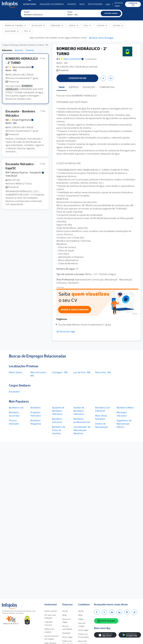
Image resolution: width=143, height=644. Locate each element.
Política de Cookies (49, 630)
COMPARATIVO (107, 87)
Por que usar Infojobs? (50, 616)
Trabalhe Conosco (49, 623)
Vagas (81, 619)
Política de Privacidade (84, 636)
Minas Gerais (15, 372)
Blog (82, 4)
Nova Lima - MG (103, 372)
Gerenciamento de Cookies (51, 637)
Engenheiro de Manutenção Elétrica (124, 424)
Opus (23, 67)
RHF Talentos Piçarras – (25, 173)
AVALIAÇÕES (89, 87)
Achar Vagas (30, 4)
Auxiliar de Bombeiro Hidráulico (79, 411)
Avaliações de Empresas (52, 4)
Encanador (14, 392)
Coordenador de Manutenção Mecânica (82, 430)
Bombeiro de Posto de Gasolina (59, 430)
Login (108, 4)
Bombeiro (36, 408)
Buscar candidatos (67, 628)
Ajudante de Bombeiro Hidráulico (58, 411)
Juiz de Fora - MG (82, 372)
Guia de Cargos (82, 625)
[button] (111, 13)
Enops (23, 120)
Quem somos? (51, 611)
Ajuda (65, 611)
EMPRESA (74, 87)
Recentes (19, 50)
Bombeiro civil (16, 408)
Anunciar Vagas (119, 4)
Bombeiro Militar (125, 408)
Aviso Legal (67, 637)
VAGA (62, 87)
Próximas (30, 50)
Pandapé (66, 633)
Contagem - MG (60, 372)
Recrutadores (95, 4)
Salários (72, 4)
